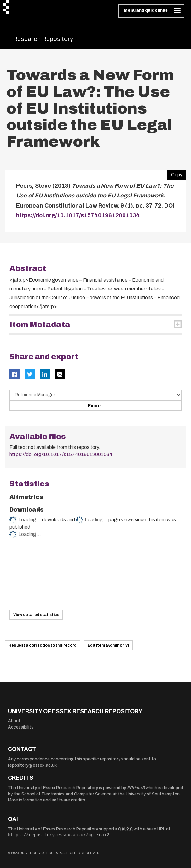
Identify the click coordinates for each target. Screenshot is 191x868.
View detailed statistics (36, 615)
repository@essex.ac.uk (32, 765)
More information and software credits (46, 800)
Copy (175, 173)
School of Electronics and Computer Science (67, 794)
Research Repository (43, 39)
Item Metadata (40, 325)
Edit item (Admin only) (108, 645)
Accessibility (21, 727)
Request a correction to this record (43, 645)
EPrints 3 (136, 788)
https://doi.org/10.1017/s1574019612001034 (78, 215)
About (14, 721)
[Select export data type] (95, 395)
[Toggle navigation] (151, 11)
